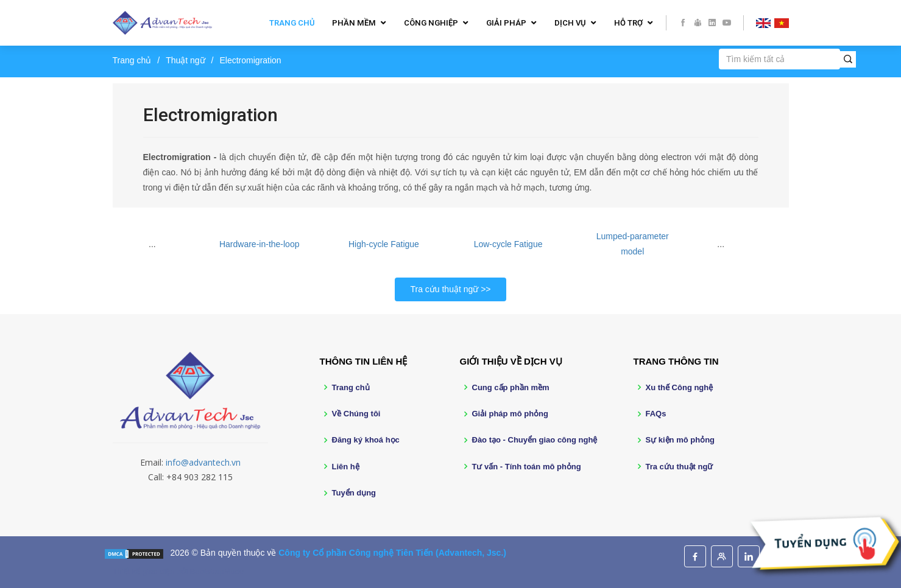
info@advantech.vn (203, 462)
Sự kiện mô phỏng (680, 440)
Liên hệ (346, 467)
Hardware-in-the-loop (260, 244)
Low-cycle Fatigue (508, 244)
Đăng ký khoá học (366, 440)
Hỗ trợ (628, 23)
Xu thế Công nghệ (680, 387)
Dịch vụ (570, 23)
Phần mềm (354, 23)
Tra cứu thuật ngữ (444, 289)
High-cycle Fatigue (384, 244)
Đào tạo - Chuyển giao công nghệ (535, 440)
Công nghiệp (431, 23)
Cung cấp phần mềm (511, 387)
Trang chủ (292, 23)
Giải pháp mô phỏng (511, 414)
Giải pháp (506, 23)
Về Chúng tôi (356, 414)
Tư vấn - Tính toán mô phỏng (527, 467)
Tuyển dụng (354, 493)
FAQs (656, 414)
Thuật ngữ (185, 60)
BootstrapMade (217, 571)
